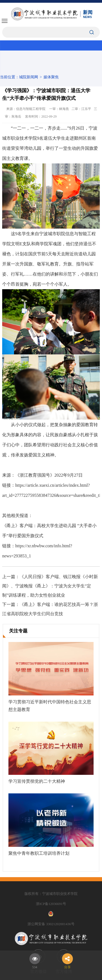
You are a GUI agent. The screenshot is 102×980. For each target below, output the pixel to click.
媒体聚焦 (51, 77)
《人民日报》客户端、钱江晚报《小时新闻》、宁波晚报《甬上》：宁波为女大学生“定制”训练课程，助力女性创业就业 (50, 586)
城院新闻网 (29, 77)
